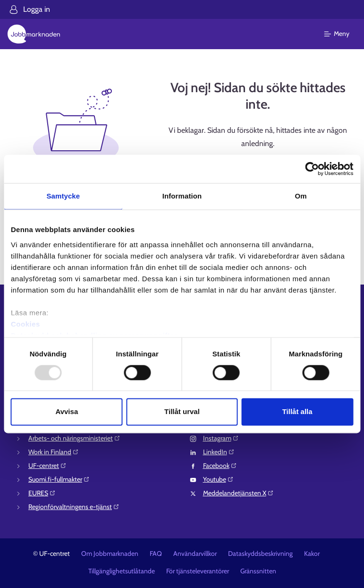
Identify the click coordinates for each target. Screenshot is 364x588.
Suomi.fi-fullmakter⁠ (59, 479)
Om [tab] (301, 196)
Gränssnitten (258, 571)
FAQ (156, 553)
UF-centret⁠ (47, 466)
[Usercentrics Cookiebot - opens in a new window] (312, 169)
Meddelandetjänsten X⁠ (238, 493)
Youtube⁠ (218, 479)
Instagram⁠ (221, 438)
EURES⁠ (42, 493)
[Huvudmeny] (343, 34)
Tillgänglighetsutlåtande (122, 571)
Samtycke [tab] (63, 196)
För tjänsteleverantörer (198, 571)
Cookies (25, 324)
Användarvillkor (195, 553)
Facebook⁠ (220, 466)
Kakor (312, 553)
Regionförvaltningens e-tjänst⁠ (74, 507)
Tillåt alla (297, 412)
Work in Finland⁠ (54, 452)
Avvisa (67, 412)
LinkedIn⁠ (219, 452)
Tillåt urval (182, 412)
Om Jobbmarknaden (110, 553)
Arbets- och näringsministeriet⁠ (74, 438)
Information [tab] (182, 196)
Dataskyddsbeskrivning (260, 553)
